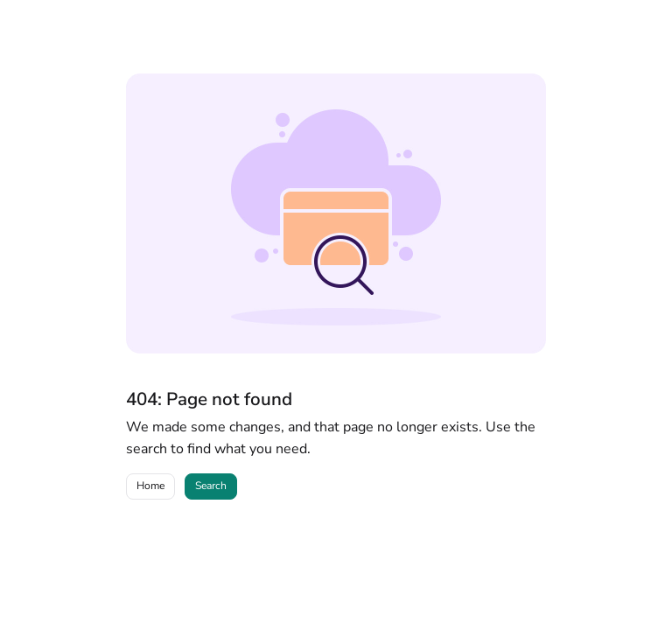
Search (211, 486)
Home (150, 486)
